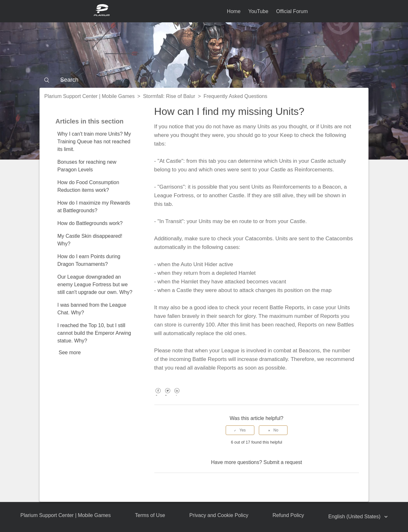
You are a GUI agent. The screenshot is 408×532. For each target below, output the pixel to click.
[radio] (240, 430)
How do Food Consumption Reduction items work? (88, 186)
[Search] (204, 80)
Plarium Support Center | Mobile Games (89, 96)
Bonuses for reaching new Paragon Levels (87, 166)
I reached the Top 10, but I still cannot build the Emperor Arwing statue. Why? (94, 333)
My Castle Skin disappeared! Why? (90, 240)
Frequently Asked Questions (236, 96)
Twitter (168, 395)
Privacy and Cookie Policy (219, 515)
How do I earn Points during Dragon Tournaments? (89, 260)
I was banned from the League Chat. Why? (92, 309)
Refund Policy (288, 515)
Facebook (158, 395)
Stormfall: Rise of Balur (169, 96)
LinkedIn (177, 395)
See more (70, 352)
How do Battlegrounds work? (90, 223)
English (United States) (355, 517)
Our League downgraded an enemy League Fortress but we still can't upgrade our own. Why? (95, 285)
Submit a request (283, 462)
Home (234, 11)
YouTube (258, 11)
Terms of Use (150, 515)
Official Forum (292, 11)
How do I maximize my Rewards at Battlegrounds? (94, 207)
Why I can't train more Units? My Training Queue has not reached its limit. (94, 142)
